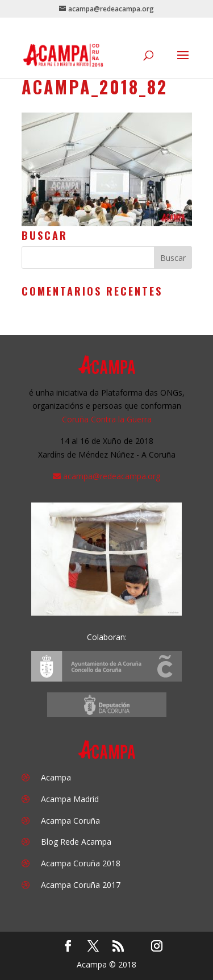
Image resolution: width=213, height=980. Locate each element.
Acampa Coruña (70, 821)
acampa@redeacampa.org (112, 476)
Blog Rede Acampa (76, 842)
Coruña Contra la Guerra (107, 419)
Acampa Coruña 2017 (81, 885)
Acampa (56, 777)
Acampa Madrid (70, 799)
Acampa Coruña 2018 (81, 863)
